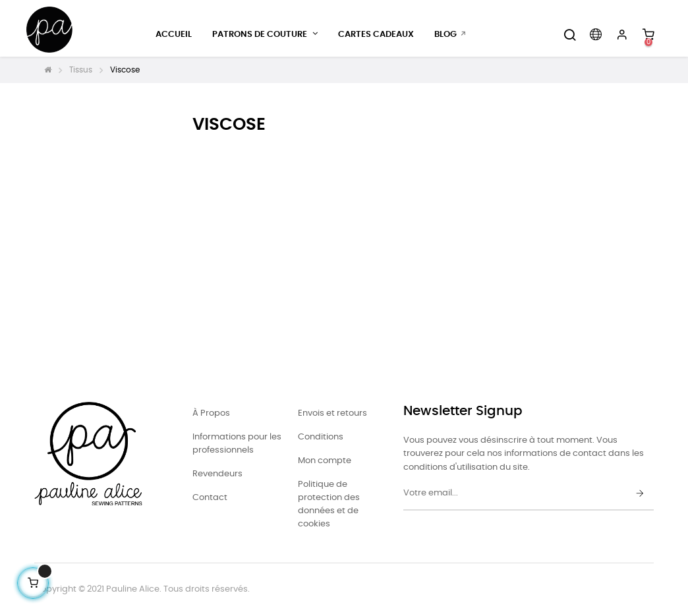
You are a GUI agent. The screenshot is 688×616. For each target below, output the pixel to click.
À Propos (211, 413)
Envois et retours (332, 413)
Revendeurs (217, 474)
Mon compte (325, 461)
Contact (210, 498)
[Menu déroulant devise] (596, 35)
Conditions (321, 437)
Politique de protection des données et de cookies (329, 504)
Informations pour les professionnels (237, 444)
